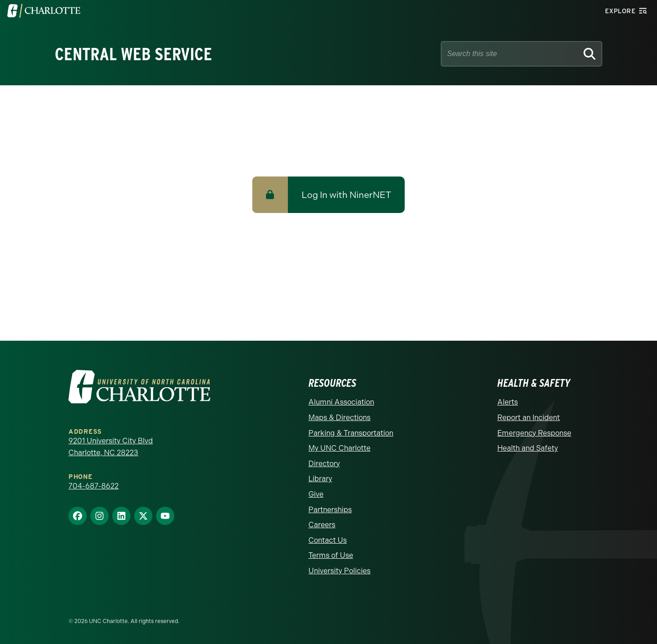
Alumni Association (341, 402)
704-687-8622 (94, 486)
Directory (324, 464)
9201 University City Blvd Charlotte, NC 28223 (111, 447)
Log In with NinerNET (346, 195)
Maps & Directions (339, 418)
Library (320, 479)
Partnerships (330, 510)
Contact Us (328, 540)
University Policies (339, 571)
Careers (322, 525)
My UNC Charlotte (339, 448)
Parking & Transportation (351, 433)
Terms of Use (331, 555)
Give (316, 494)
